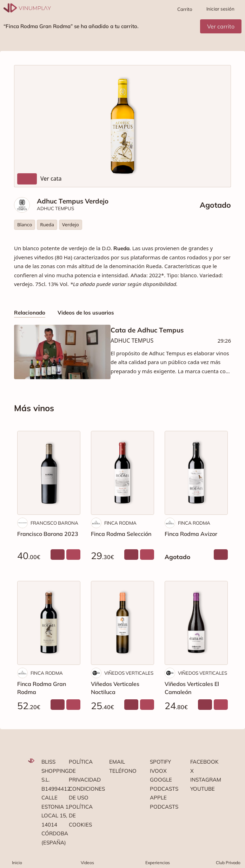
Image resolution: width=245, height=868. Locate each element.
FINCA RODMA (120, 523)
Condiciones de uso (82, 793)
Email (117, 762)
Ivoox (158, 771)
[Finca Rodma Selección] (122, 473)
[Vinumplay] (27, 8)
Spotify (160, 762)
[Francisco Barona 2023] (49, 473)
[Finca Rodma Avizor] (196, 473)
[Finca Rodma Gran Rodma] (49, 623)
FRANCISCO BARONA (54, 523)
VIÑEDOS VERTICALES (129, 673)
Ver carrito (221, 26)
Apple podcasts (163, 802)
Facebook (204, 762)
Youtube (203, 789)
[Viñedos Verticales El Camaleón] (196, 623)
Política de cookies (81, 816)
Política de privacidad (82, 771)
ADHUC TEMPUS (55, 208)
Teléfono (122, 771)
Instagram (204, 780)
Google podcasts (163, 784)
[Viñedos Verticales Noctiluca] (122, 623)
